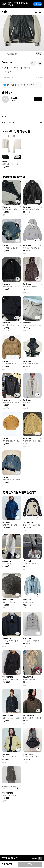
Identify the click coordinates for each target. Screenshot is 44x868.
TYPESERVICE (8, 677)
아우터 (8, 78)
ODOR (5, 162)
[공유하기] (40, 63)
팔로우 (38, 99)
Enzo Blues (6, 522)
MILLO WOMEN (8, 600)
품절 (30, 864)
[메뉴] (40, 12)
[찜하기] (33, 63)
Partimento (7, 62)
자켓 (13, 78)
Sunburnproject (29, 522)
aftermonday (7, 561)
